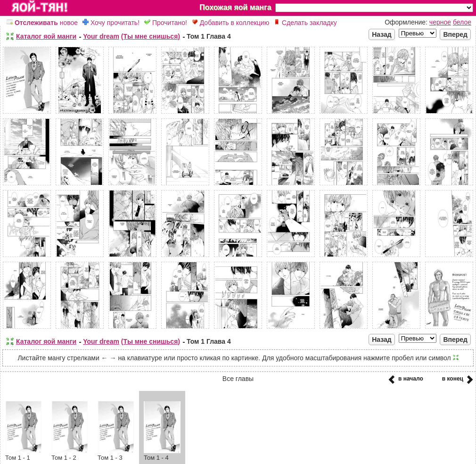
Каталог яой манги (46, 36)
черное (440, 22)
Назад (382, 34)
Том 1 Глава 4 (209, 36)
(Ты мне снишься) (151, 36)
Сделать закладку (305, 23)
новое (42, 23)
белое (462, 22)
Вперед (455, 34)
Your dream (101, 36)
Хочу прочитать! (111, 23)
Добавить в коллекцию (230, 23)
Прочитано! (166, 23)
